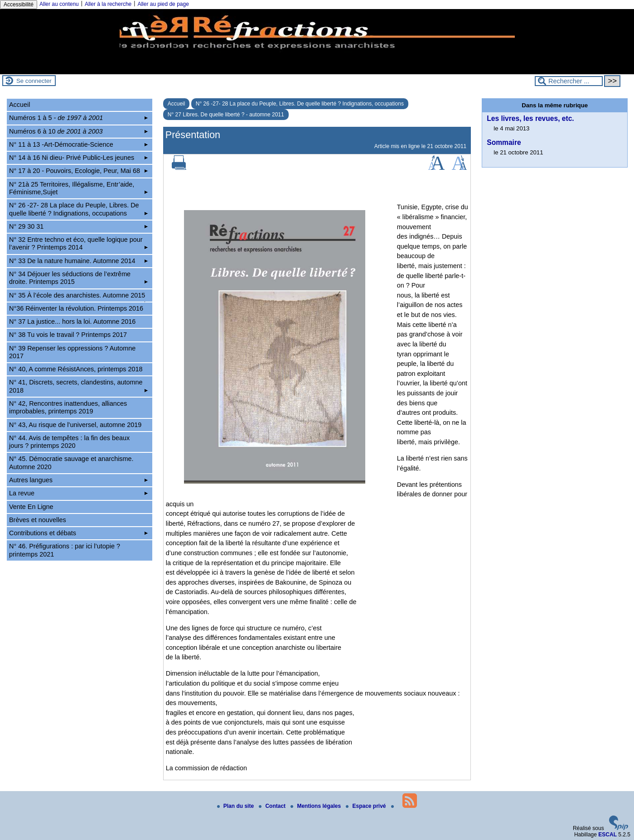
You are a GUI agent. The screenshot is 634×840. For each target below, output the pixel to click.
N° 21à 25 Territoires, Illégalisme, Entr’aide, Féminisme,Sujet (78, 188)
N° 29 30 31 (78, 226)
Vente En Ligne (31, 507)
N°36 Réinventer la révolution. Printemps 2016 (76, 308)
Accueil (177, 104)
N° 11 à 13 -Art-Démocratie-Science (78, 144)
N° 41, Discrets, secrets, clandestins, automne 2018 (78, 386)
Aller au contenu (59, 4)
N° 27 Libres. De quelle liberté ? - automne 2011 (226, 115)
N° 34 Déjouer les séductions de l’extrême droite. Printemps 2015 (78, 278)
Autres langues (78, 480)
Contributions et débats (78, 533)
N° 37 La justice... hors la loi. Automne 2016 (72, 322)
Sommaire (504, 142)
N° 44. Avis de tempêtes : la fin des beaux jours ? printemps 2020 (69, 442)
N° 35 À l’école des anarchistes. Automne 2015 (78, 297)
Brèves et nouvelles (38, 520)
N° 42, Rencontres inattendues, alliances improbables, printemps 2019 (68, 407)
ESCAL (607, 835)
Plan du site (236, 806)
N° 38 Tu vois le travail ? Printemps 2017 (68, 335)
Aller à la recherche (108, 4)
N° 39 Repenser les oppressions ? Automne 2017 (72, 352)
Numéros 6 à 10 (78, 131)
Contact (273, 806)
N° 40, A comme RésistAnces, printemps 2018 (76, 369)
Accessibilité (19, 5)
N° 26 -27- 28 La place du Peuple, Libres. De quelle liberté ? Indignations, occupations (300, 104)
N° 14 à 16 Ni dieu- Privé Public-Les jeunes (78, 158)
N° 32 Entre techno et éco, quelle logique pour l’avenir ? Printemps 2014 (78, 243)
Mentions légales (316, 806)
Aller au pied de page (163, 4)
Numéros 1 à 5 (78, 118)
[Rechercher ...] (569, 81)
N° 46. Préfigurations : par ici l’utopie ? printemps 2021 (65, 550)
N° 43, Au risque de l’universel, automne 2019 (75, 425)
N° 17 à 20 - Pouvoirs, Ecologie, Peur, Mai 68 (78, 171)
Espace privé (366, 806)
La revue (78, 493)
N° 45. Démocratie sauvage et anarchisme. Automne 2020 (71, 463)
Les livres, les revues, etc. (530, 118)
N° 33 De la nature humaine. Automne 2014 (78, 261)
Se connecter (34, 81)
